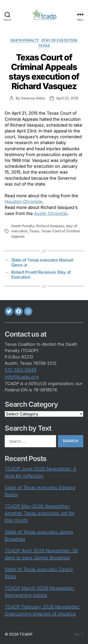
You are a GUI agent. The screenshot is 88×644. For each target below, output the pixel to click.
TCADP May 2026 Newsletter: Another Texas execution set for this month (40, 513)
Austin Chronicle (51, 213)
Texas (44, 45)
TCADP (26, 634)
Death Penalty (23, 226)
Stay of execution (59, 40)
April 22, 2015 (67, 98)
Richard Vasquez (50, 226)
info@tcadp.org (22, 377)
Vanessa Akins (33, 98)
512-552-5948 (21, 370)
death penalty (25, 40)
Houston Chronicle (23, 202)
